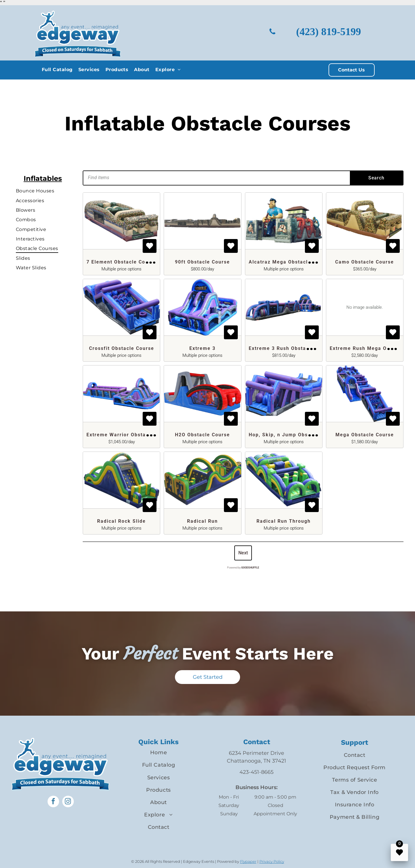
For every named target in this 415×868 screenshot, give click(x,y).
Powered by (243, 568)
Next (243, 553)
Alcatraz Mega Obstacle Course (290, 262)
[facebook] (53, 802)
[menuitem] (57, 70)
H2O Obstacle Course (202, 435)
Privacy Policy (272, 861)
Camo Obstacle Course (365, 262)
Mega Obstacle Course (365, 435)
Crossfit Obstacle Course (122, 348)
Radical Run (202, 521)
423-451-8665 (256, 772)
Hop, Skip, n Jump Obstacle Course (295, 435)
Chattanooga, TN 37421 (256, 761)
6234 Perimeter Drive (256, 753)
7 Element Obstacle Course (122, 262)
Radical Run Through (284, 521)
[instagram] (68, 802)
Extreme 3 (202, 348)
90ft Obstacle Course (202, 262)
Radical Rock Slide (121, 521)
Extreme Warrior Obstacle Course (130, 435)
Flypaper (248, 861)
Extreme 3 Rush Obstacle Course (291, 348)
